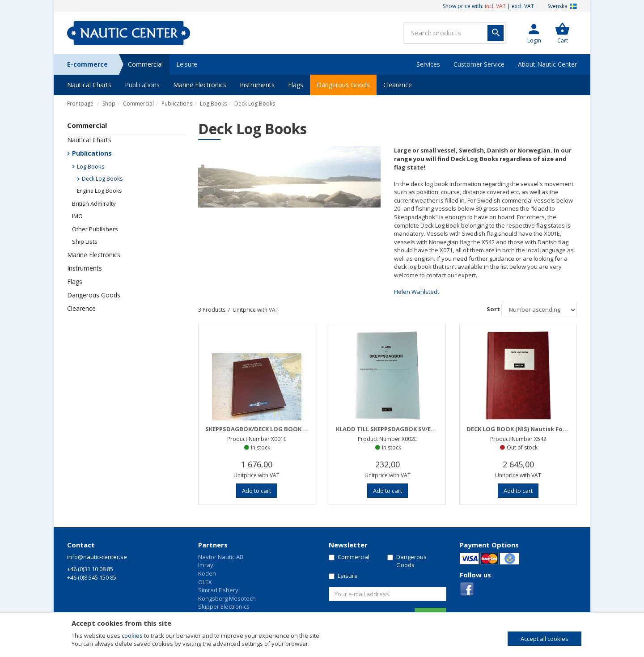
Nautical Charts (89, 85)
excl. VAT (523, 6)
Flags (296, 85)
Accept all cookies (544, 639)
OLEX (205, 582)
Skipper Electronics (224, 606)
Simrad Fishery (218, 590)
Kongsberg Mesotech (227, 598)
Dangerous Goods (343, 85)
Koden (207, 573)
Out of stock (522, 447)
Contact (81, 545)
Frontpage (80, 104)
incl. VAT (495, 6)
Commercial (145, 64)
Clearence (398, 85)
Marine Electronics (200, 85)
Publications (142, 85)
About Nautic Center (547, 64)
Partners (213, 545)
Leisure (187, 64)
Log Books (213, 104)
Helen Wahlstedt (417, 292)
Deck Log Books (255, 104)
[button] (534, 33)
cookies (132, 636)
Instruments (257, 85)
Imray (206, 565)
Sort (493, 309)
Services (428, 64)
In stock (261, 447)
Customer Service (479, 64)
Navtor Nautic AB (221, 557)
